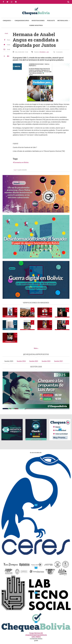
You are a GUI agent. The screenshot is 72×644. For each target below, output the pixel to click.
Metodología (63, 21)
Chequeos (7, 21)
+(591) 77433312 (36, 637)
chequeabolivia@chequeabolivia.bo (36, 635)
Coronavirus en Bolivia (21, 162)
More (36, 348)
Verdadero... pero (45, 52)
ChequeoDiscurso (22, 21)
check (6, 33)
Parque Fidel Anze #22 (36, 633)
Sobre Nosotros (36, 25)
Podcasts (51, 21)
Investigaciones (38, 21)
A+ (8, 56)
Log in (15, 170)
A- (4, 56)
